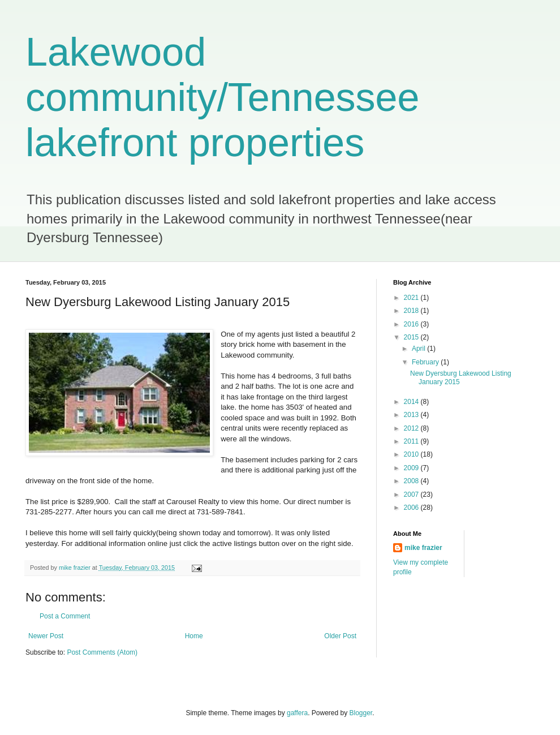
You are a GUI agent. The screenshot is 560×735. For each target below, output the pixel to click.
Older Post (340, 636)
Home (194, 636)
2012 (412, 428)
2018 (412, 311)
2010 (412, 454)
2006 (412, 508)
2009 (412, 468)
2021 (412, 298)
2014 (412, 402)
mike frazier (423, 548)
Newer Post (46, 636)
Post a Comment (65, 616)
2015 (412, 337)
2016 (412, 324)
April (419, 349)
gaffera (297, 713)
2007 (412, 495)
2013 (412, 415)
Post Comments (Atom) (102, 652)
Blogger (361, 713)
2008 (412, 481)
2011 (412, 441)
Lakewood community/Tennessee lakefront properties (222, 97)
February (426, 362)
